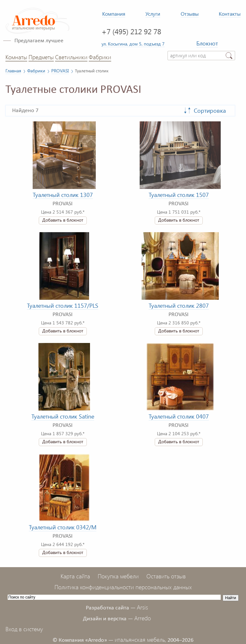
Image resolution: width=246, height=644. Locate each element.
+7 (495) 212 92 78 (131, 31)
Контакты (230, 14)
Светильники (71, 57)
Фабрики (100, 57)
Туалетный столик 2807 (179, 306)
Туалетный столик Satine (63, 416)
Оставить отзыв (166, 576)
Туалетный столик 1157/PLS (63, 306)
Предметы (41, 57)
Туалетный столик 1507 (179, 195)
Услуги (153, 14)
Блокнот (207, 43)
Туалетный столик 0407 (179, 416)
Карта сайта (75, 576)
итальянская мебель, (140, 640)
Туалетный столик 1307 (63, 195)
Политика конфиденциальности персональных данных (123, 587)
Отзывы (190, 14)
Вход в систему (24, 629)
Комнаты (16, 57)
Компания (114, 14)
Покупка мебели (118, 576)
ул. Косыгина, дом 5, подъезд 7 (133, 44)
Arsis (142, 607)
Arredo (143, 618)
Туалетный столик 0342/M (63, 527)
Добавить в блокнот (63, 220)
